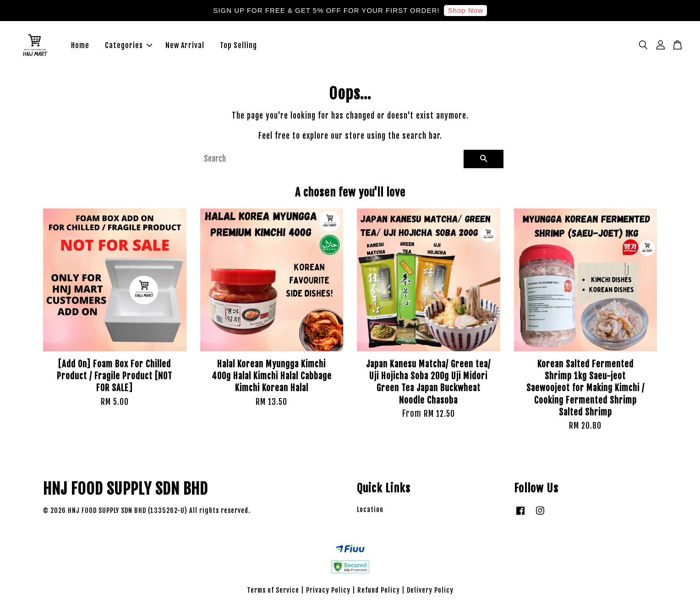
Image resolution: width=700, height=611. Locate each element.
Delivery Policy (430, 591)
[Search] (330, 160)
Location (370, 510)
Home (80, 46)
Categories (129, 46)
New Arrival (185, 46)
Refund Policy (379, 591)
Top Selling (238, 46)
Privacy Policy (328, 591)
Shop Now (465, 10)
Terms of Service (273, 591)
